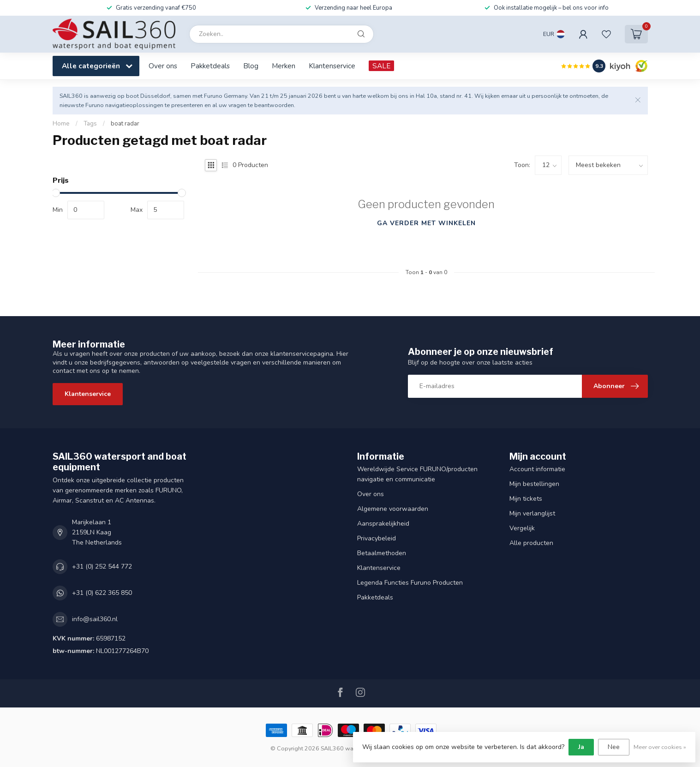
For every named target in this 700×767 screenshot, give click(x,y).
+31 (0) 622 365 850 (102, 593)
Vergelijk (522, 528)
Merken (284, 66)
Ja (581, 747)
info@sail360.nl (95, 619)
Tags (90, 124)
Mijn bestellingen (534, 484)
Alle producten (531, 543)
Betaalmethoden (382, 553)
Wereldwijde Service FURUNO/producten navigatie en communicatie (417, 474)
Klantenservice (332, 66)
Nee (614, 747)
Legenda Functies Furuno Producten (410, 583)
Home (61, 124)
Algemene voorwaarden (393, 509)
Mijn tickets (526, 499)
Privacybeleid (377, 538)
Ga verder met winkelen (426, 223)
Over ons (163, 66)
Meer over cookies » (660, 747)
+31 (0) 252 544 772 (102, 566)
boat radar (125, 124)
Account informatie (537, 469)
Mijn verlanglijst (532, 513)
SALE (381, 66)
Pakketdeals (210, 66)
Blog (251, 66)
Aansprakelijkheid (383, 524)
